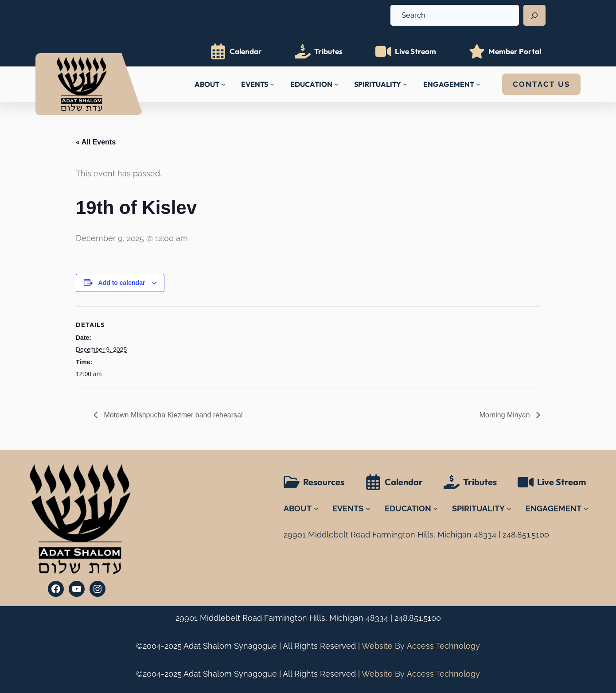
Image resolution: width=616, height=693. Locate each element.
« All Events (96, 142)
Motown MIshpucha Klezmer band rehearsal (172, 415)
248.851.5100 (418, 618)
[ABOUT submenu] (223, 84)
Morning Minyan (506, 415)
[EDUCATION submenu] (336, 84)
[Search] (534, 16)
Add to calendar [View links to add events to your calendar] (122, 283)
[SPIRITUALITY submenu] (405, 84)
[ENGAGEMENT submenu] (478, 84)
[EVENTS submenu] (272, 84)
